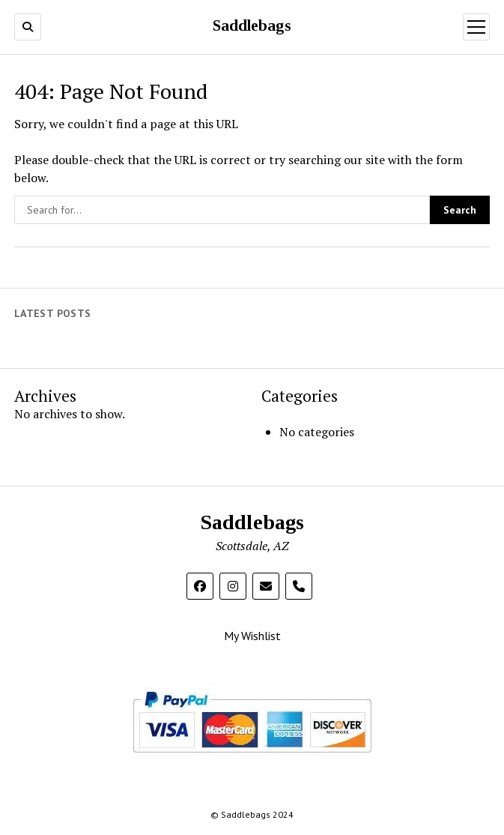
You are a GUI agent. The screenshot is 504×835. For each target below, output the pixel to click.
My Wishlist (252, 636)
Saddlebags (252, 26)
